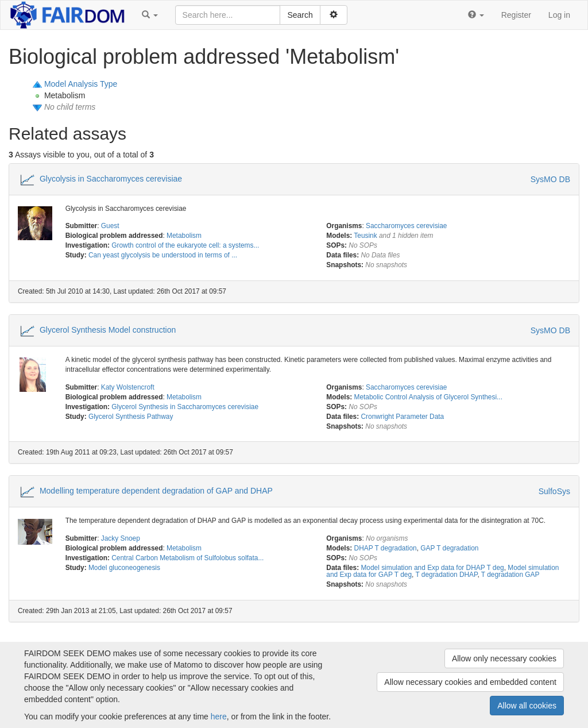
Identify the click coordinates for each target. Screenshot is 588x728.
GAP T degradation (449, 548)
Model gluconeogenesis (124, 568)
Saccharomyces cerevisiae (406, 226)
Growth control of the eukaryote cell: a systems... (185, 245)
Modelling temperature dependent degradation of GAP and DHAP (156, 491)
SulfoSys (554, 491)
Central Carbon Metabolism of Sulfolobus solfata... (187, 558)
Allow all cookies (527, 706)
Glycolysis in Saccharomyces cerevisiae (111, 178)
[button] (150, 15)
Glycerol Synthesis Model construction (108, 330)
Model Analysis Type (81, 84)
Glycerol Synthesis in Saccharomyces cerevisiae (185, 407)
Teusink (365, 236)
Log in (559, 15)
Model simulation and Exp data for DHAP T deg (432, 568)
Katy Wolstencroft (128, 387)
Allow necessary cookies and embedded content (470, 682)
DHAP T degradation (386, 548)
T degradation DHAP (446, 575)
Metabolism (184, 236)
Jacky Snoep (121, 538)
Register (516, 15)
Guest (110, 226)
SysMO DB (550, 179)
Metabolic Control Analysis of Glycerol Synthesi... (428, 397)
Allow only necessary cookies (504, 658)
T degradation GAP (510, 575)
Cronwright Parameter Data (402, 417)
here (219, 717)
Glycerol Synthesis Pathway (131, 417)
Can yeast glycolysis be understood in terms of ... (163, 255)
